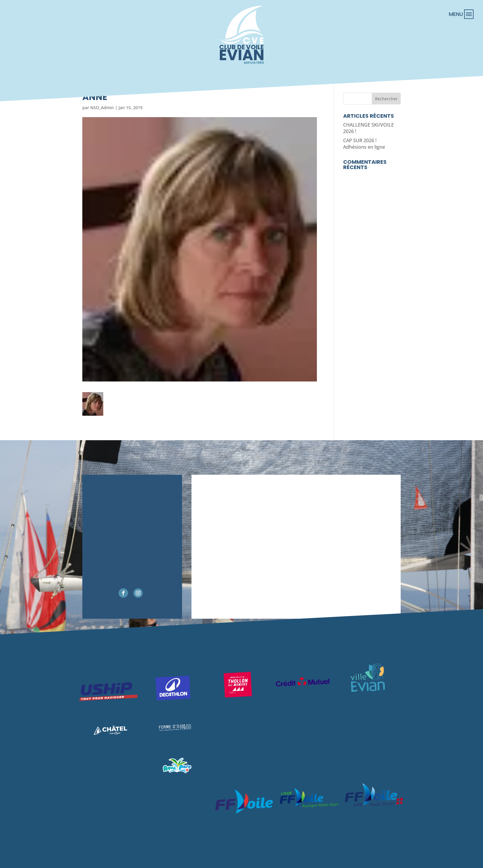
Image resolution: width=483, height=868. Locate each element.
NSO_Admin (102, 108)
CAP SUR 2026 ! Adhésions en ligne (364, 144)
